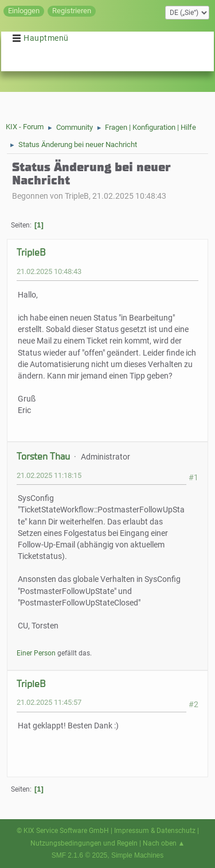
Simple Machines (137, 855)
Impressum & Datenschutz (155, 831)
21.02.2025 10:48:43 (49, 271)
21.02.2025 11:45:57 (49, 702)
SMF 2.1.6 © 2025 (80, 855)
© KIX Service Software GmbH (63, 831)
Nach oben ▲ (164, 843)
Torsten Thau (43, 456)
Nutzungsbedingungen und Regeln (84, 843)
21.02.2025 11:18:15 (49, 475)
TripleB (31, 252)
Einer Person (36, 653)
